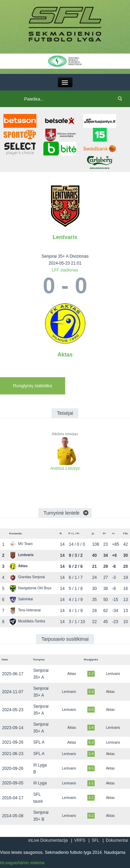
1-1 (91, 783)
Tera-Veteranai (25, 610)
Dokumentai (117, 840)
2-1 (91, 798)
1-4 (91, 728)
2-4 (91, 754)
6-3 (91, 742)
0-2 (91, 816)
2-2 (91, 674)
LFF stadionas (65, 270)
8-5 (91, 768)
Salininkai (21, 599)
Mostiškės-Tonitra (27, 621)
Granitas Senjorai (27, 577)
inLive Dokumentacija (48, 840)
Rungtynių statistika (32, 386)
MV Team (21, 544)
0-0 (91, 710)
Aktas (65, 355)
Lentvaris (65, 237)
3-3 (91, 692)
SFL (95, 840)
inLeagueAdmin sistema (22, 863)
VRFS (80, 840)
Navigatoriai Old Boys (30, 588)
